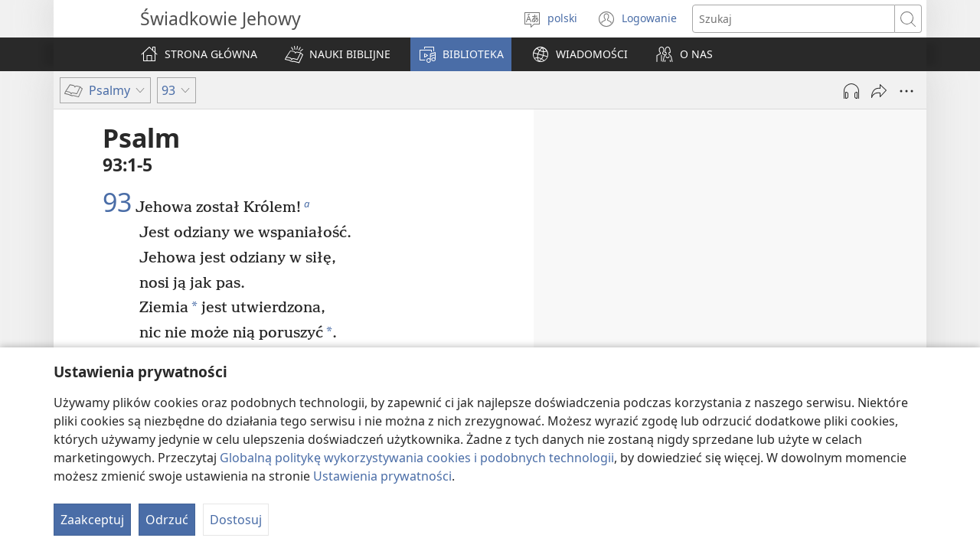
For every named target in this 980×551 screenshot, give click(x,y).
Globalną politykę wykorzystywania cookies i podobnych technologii (417, 458)
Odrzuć (167, 520)
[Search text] (794, 19)
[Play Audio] (851, 91)
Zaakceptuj (92, 520)
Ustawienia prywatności (382, 476)
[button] (338, 54)
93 (117, 203)
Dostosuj (236, 520)
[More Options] (906, 91)
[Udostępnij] (879, 91)
